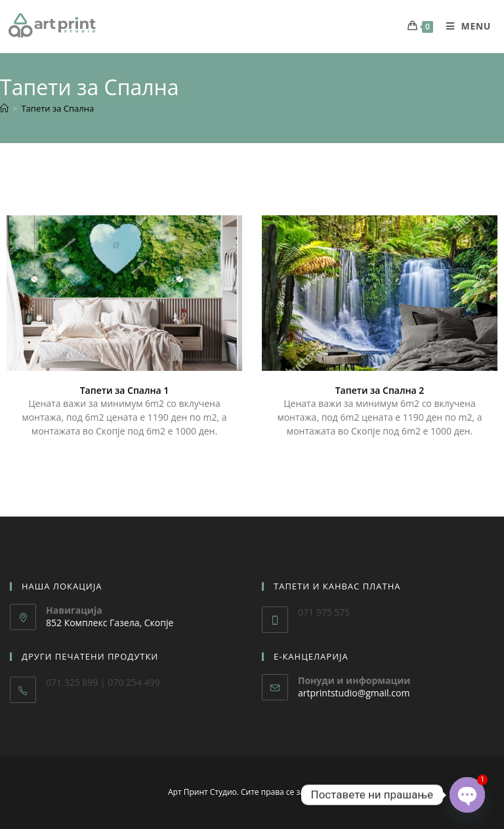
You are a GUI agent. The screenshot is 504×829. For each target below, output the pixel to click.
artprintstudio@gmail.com (354, 693)
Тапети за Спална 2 (380, 390)
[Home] (4, 108)
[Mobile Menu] (464, 19)
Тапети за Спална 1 (125, 390)
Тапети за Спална (57, 108)
